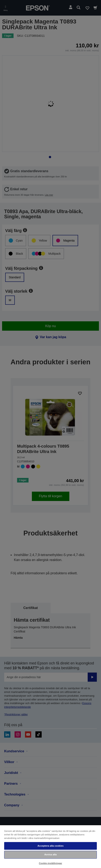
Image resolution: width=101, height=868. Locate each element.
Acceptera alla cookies (50, 846)
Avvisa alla (51, 854)
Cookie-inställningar (51, 863)
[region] (50, 846)
